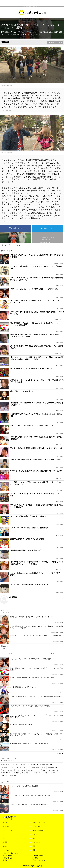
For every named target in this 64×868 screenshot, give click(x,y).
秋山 (30, 773)
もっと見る (59, 754)
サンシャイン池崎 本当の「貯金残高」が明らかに (29, 516)
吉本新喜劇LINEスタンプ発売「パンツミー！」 (25, 687)
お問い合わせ (8, 858)
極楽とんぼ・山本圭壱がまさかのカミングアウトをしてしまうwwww (32, 617)
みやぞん (53, 768)
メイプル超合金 (24, 765)
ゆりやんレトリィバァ (11, 768)
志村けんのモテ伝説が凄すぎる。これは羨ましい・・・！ (32, 425)
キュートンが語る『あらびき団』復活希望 (24, 786)
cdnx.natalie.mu (8, 85)
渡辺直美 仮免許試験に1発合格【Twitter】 (26, 550)
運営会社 (6, 860)
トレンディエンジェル (51, 770)
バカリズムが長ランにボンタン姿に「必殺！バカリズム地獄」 (30, 706)
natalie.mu (8, 110)
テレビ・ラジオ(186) (56, 33)
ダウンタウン (47, 765)
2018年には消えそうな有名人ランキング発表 (27, 539)
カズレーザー (35, 770)
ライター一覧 (8, 856)
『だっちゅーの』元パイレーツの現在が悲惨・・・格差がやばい (34, 289)
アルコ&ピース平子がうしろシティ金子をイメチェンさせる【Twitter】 (37, 460)
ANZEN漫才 (8, 773)
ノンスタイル (21, 770)
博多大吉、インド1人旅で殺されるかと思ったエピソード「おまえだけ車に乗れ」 (37, 636)
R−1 (57, 773)
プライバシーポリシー (40, 860)
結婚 (36, 765)
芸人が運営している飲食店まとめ (23, 391)
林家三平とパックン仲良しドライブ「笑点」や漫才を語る (29, 743)
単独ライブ (8, 770)
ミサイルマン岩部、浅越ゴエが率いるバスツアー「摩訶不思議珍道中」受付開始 (36, 696)
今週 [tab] (10, 654)
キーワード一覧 (38, 856)
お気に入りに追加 (56, 42)
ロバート (26, 768)
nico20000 (13, 597)
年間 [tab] (53, 654)
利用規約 (35, 858)
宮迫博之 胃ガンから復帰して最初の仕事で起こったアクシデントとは (36, 448)
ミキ (5, 776)
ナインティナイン (40, 768)
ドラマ (40, 773)
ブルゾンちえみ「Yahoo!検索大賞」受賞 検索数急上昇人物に (30, 795)
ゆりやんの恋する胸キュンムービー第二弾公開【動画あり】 (30, 805)
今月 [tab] (32, 654)
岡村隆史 (15, 776)
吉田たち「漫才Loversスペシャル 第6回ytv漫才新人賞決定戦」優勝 (32, 678)
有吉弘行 (20, 773)
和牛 (49, 773)
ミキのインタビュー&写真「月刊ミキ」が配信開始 (29, 528)
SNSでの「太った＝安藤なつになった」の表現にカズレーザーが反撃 (36, 471)
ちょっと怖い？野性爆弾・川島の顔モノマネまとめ (29, 585)
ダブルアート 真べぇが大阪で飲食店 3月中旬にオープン (31, 369)
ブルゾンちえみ (9, 765)
